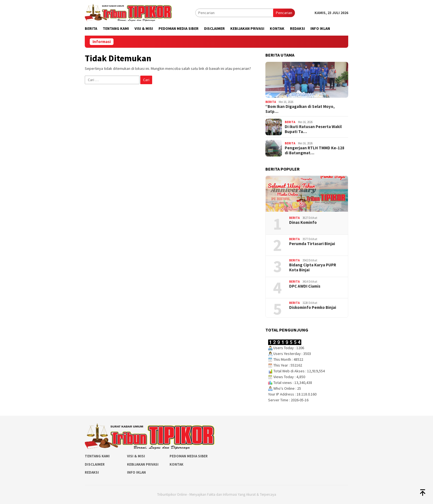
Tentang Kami (97, 456)
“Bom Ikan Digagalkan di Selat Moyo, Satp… (300, 109)
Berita (271, 102)
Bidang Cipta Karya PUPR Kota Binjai (313, 267)
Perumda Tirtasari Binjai (312, 244)
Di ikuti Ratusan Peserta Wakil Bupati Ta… (313, 129)
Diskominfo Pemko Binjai (313, 307)
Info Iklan (136, 472)
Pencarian (284, 13)
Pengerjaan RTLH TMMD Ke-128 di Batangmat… (315, 150)
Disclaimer (95, 464)
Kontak (176, 464)
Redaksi (92, 472)
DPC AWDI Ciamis (305, 286)
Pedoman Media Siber (189, 456)
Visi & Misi (136, 456)
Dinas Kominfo (303, 222)
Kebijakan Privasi (143, 464)
